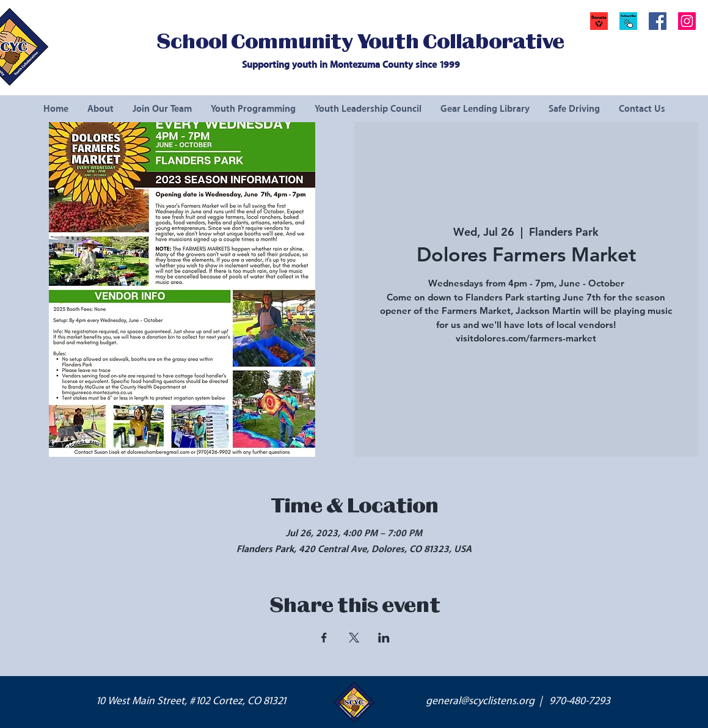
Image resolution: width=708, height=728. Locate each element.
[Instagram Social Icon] (687, 21)
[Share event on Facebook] (324, 638)
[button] (628, 21)
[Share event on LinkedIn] (384, 638)
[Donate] (599, 21)
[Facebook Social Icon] (658, 21)
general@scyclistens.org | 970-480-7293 (518, 701)
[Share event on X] (354, 638)
